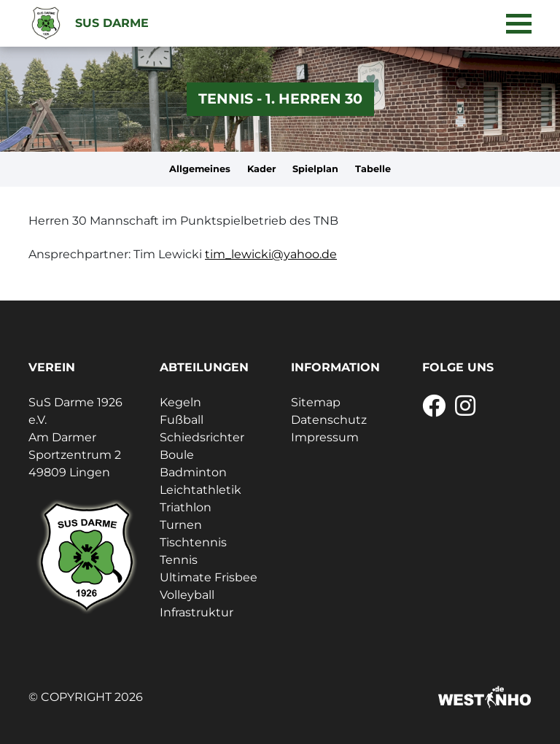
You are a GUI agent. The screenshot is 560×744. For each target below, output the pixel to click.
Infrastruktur (197, 612)
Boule (177, 455)
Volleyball (187, 595)
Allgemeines (200, 169)
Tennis (179, 560)
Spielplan (315, 169)
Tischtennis (193, 542)
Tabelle (373, 169)
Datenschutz (329, 420)
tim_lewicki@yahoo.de (271, 254)
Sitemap (316, 402)
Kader (262, 169)
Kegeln (180, 402)
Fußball (182, 420)
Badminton (193, 472)
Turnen (181, 525)
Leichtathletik (201, 490)
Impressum (325, 437)
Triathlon (186, 507)
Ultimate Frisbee (209, 577)
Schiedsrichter (202, 437)
